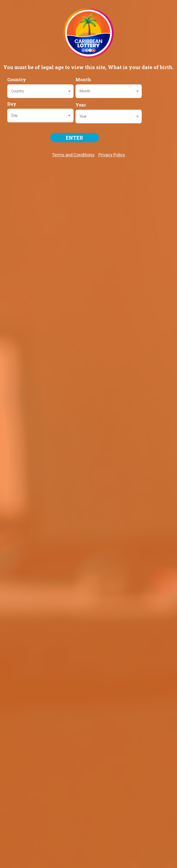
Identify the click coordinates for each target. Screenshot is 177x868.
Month (83, 80)
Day (12, 104)
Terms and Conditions (73, 155)
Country (17, 80)
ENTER (74, 138)
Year (81, 105)
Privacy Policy (112, 155)
